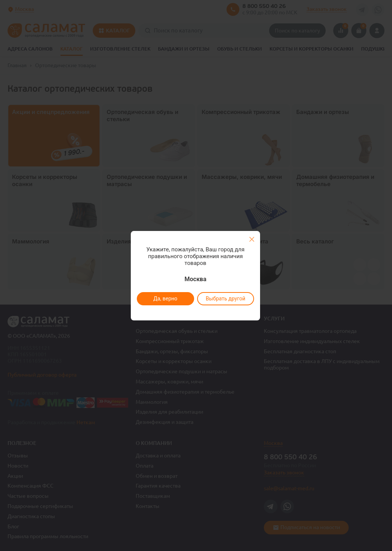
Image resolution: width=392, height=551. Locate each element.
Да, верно (165, 299)
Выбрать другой (225, 299)
